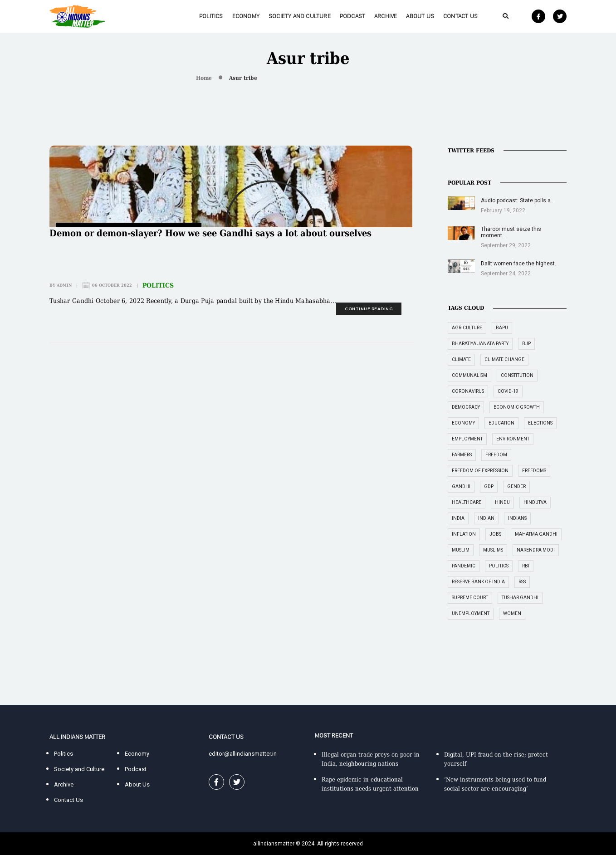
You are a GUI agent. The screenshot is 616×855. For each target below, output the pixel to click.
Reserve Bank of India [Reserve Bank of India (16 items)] (478, 582)
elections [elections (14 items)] (540, 423)
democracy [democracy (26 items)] (466, 407)
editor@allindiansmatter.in (243, 754)
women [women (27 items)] (512, 613)
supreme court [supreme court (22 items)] (470, 598)
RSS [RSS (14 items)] (522, 582)
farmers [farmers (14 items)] (462, 455)
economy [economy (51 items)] (463, 423)
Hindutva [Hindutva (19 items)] (535, 502)
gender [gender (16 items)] (516, 486)
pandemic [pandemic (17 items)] (464, 566)
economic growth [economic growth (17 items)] (517, 407)
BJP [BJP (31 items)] (526, 344)
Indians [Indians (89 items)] (517, 518)
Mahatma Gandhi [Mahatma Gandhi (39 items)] (536, 534)
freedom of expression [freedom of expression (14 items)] (480, 471)
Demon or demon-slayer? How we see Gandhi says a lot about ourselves (210, 233)
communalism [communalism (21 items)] (469, 375)
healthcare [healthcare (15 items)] (467, 502)
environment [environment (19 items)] (513, 439)
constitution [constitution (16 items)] (517, 375)
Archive (386, 16)
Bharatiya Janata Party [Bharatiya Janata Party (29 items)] (480, 344)
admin (64, 285)
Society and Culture (300, 16)
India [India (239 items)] (458, 518)
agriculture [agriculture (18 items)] (467, 328)
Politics (211, 16)
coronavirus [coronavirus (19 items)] (468, 391)
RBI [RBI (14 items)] (526, 566)
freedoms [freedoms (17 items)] (534, 471)
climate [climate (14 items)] (461, 359)
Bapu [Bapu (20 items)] (502, 328)
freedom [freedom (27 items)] (496, 455)
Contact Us (460, 16)
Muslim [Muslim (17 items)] (461, 550)
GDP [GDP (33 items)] (489, 486)
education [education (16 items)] (501, 423)
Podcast (352, 16)
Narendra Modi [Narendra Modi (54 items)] (536, 550)
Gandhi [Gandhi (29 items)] (461, 486)
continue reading (369, 309)
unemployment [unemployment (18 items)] (471, 613)
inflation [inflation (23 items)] (464, 534)
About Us (420, 16)
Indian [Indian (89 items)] (486, 518)
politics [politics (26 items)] (499, 566)
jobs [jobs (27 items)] (495, 534)
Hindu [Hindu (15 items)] (502, 502)
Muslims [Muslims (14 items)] (493, 550)
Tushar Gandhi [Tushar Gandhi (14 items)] (520, 598)
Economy (246, 16)
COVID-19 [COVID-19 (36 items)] (508, 391)
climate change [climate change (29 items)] (504, 359)
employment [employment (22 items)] (467, 439)
